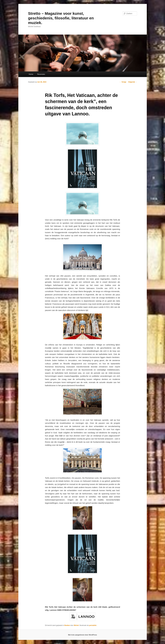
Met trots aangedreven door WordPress (82, 635)
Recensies (41, 74)
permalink (93, 625)
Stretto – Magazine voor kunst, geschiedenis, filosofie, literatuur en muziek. (61, 18)
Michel (76, 625)
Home (31, 74)
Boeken (67, 625)
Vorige (123, 82)
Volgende (133, 82)
